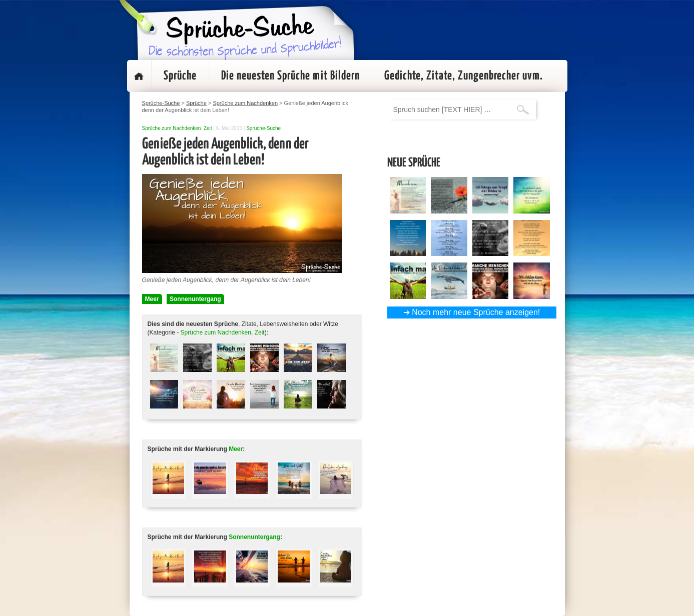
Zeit (208, 128)
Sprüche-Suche (263, 128)
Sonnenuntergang (195, 299)
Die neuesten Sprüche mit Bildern (290, 76)
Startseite (139, 76)
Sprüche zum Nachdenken (172, 128)
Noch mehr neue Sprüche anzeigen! (476, 312)
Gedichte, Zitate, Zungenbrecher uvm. (464, 76)
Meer (152, 299)
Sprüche (180, 76)
